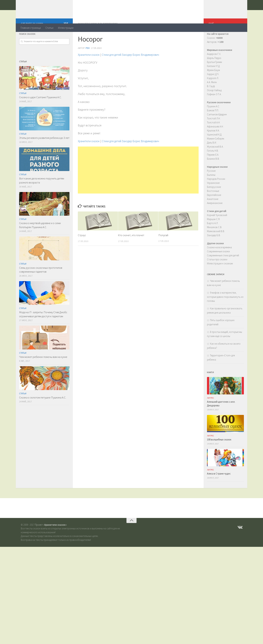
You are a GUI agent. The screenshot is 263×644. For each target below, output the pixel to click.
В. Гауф (211, 100)
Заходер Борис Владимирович (98, 37)
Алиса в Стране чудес (219, 487)
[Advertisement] (138, 183)
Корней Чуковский (217, 229)
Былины (211, 188)
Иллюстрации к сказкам (220, 277)
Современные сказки (218, 265)
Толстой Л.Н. (214, 132)
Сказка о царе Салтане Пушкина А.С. (40, 111)
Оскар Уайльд (214, 104)
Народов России (216, 192)
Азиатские (213, 212)
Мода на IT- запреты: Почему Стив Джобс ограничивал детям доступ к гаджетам (43, 328)
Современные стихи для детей (223, 269)
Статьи (49, 28)
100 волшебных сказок (219, 453)
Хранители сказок (49, 12)
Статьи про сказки (217, 273)
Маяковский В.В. (216, 245)
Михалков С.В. (215, 241)
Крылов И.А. (213, 144)
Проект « (51, 538)
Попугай (163, 248)
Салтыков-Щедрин (217, 128)
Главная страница (31, 28)
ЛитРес (211, 411)
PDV (88, 61)
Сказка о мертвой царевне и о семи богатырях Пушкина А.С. (40, 238)
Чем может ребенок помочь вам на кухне (43, 370)
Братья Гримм (214, 75)
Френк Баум (213, 84)
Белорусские (214, 200)
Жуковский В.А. (215, 160)
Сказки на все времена (219, 261)
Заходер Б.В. (214, 249)
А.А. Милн (212, 96)
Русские (211, 184)
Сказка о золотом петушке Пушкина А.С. (43, 411)
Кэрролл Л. (213, 92)
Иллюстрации (66, 28)
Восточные (213, 204)
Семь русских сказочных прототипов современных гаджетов (41, 283)
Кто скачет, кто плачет (131, 248)
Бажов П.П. (213, 124)
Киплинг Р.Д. (214, 79)
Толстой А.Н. (214, 136)
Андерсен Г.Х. (214, 67)
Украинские (213, 196)
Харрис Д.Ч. (213, 88)
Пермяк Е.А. (213, 168)
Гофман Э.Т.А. (214, 108)
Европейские (214, 208)
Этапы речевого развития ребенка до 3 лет (44, 151)
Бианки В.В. (213, 172)
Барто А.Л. (213, 237)
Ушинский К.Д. (214, 148)
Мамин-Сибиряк (216, 152)
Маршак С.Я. (214, 233)
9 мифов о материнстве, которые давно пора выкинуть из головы (225, 310)
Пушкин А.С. (213, 120)
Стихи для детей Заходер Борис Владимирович (135, 68)
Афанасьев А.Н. (215, 140)
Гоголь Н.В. (213, 164)
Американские (215, 216)
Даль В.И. (212, 156)
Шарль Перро (214, 71)
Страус (82, 248)
